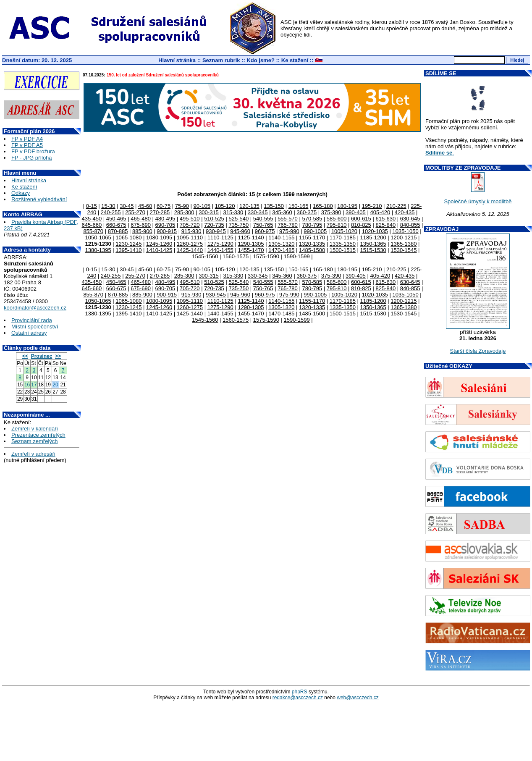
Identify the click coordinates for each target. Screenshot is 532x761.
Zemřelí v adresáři (33, 454)
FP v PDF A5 (27, 145)
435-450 (92, 219)
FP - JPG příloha (32, 158)
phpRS (300, 692)
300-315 (209, 212)
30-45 (127, 206)
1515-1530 (373, 250)
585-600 (337, 219)
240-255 (111, 212)
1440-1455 (220, 250)
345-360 (282, 212)
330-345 (258, 212)
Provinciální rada (32, 320)
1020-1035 (375, 231)
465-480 (141, 219)
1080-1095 (159, 237)
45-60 (145, 206)
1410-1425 (159, 250)
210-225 (396, 206)
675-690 (141, 225)
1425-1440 (190, 250)
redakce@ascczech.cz (298, 698)
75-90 (182, 206)
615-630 (385, 219)
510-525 (214, 219)
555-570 (288, 219)
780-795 (312, 225)
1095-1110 (190, 237)
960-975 (265, 231)
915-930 (191, 231)
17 (34, 385)
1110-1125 (220, 237)
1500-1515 (343, 250)
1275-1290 (220, 244)
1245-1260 (159, 244)
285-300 (184, 212)
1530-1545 (404, 250)
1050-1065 (98, 237)
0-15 (92, 206)
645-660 (92, 225)
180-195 (347, 206)
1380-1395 (98, 250)
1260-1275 (190, 244)
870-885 (118, 231)
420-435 (405, 212)
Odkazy (21, 193)
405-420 (380, 212)
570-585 (312, 219)
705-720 (190, 225)
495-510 (190, 219)
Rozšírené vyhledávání (39, 199)
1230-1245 (128, 244)
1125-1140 (251, 237)
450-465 (116, 219)
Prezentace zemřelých (38, 435)
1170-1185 (343, 237)
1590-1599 (297, 256)
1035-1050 (405, 231)
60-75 (164, 206)
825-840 (385, 225)
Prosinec (42, 356)
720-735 (214, 225)
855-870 (93, 231)
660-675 (116, 225)
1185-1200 (373, 237)
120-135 (249, 206)
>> (58, 356)
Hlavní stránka (177, 60)
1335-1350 (343, 244)
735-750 (238, 225)
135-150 (274, 206)
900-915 (167, 231)
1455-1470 (251, 250)
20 (55, 385)
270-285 (160, 212)
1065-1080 (128, 237)
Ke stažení (295, 60)
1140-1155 (281, 237)
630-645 (410, 219)
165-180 (323, 206)
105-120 (225, 206)
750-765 (263, 225)
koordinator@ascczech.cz (35, 308)
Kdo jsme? (260, 60)
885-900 (142, 231)
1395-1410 (128, 250)
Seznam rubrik (221, 60)
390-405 (356, 212)
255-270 (135, 212)
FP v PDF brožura (33, 151)
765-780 (288, 225)
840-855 (410, 225)
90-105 (202, 206)
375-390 (331, 212)
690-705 (165, 225)
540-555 (263, 219)
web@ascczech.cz (358, 698)
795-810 (337, 225)
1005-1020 (344, 231)
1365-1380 (404, 244)
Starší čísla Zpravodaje (478, 351)
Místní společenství (35, 327)
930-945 (216, 231)
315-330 (233, 212)
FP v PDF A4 (27, 139)
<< (25, 356)
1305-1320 (281, 244)
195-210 (372, 206)
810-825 (361, 225)
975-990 (289, 231)
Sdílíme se (439, 153)
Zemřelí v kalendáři (35, 429)
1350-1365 (373, 244)
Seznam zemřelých (35, 441)
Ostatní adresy (29, 333)
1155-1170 (312, 237)
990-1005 (315, 231)
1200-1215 (404, 237)
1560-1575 (236, 256)
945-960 (240, 231)
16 (27, 385)
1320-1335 (312, 244)
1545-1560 (205, 256)
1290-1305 (251, 244)
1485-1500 (312, 250)
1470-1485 (281, 250)
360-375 (307, 212)
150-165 (299, 206)
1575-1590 (266, 256)
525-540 (238, 219)
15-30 (108, 206)
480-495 (165, 219)
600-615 (361, 219)
